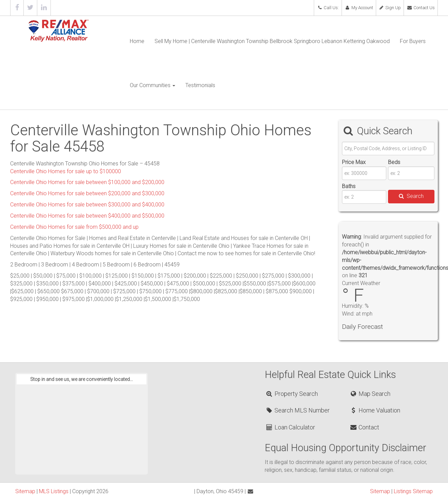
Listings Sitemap (413, 491)
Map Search (370, 394)
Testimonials (200, 85)
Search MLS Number (298, 410)
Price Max (354, 162)
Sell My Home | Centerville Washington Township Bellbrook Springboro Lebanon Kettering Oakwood (272, 41)
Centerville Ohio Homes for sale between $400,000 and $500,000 (87, 216)
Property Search (292, 394)
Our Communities (152, 85)
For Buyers (413, 41)
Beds (394, 162)
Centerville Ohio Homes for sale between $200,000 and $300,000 (87, 193)
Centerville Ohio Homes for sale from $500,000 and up (74, 227)
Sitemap (25, 491)
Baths (349, 186)
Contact (364, 427)
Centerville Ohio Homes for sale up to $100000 (66, 171)
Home (137, 41)
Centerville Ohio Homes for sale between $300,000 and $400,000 (87, 205)
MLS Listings (54, 491)
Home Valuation (375, 410)
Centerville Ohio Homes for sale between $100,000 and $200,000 (87, 182)
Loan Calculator (290, 427)
